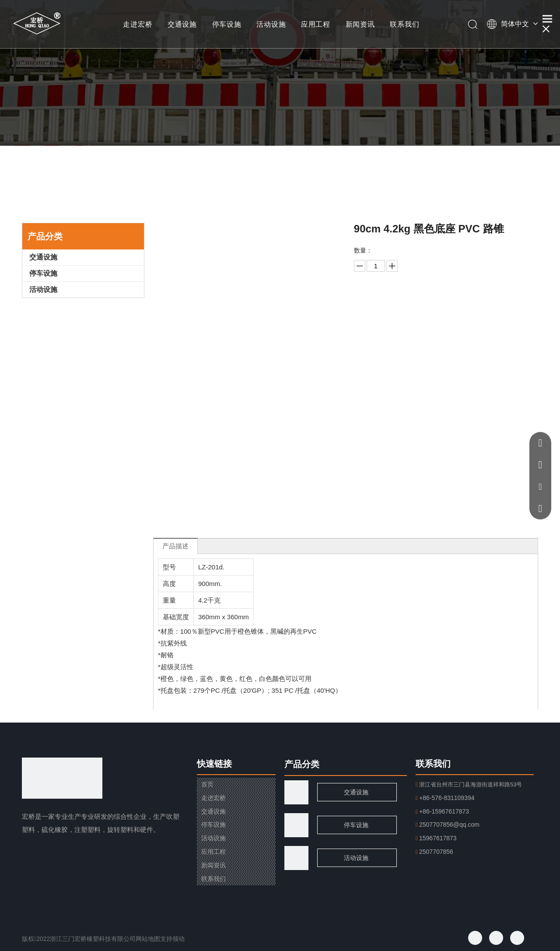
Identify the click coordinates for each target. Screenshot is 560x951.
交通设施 (182, 24)
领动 (178, 939)
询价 (444, 307)
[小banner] (280, 73)
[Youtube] (517, 938)
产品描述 (175, 546)
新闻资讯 (360, 24)
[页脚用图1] (296, 825)
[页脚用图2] (296, 858)
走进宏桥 (138, 24)
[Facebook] (475, 938)
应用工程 (316, 24)
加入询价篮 (444, 328)
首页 (207, 784)
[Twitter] (496, 938)
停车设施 (227, 24)
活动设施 (271, 24)
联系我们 (404, 24)
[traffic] (296, 792)
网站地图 (148, 939)
